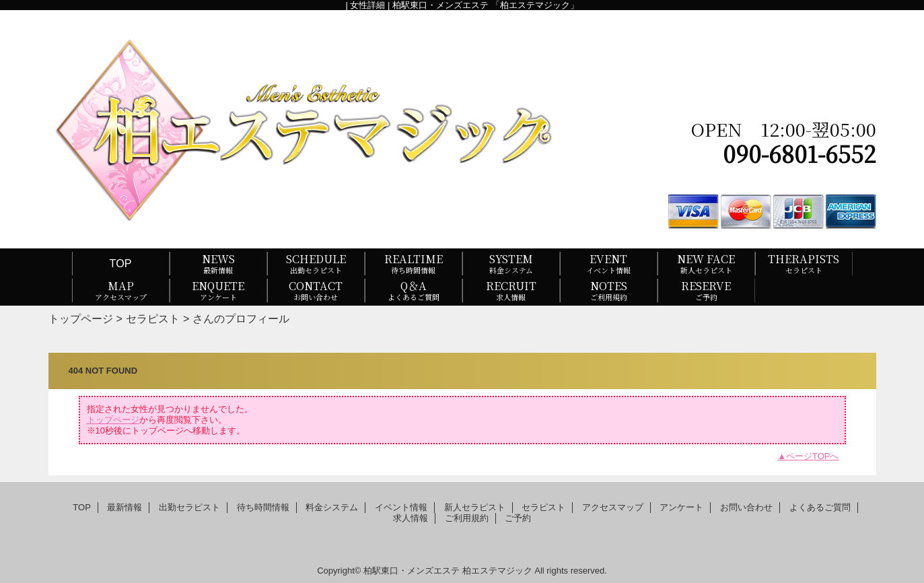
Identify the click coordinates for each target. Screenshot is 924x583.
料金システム (332, 507)
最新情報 (125, 507)
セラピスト (153, 318)
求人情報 (411, 518)
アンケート (681, 507)
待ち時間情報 (263, 507)
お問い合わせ (746, 507)
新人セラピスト (475, 507)
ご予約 (518, 518)
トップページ (81, 318)
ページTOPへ (813, 456)
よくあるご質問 (820, 507)
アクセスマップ (613, 507)
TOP (121, 263)
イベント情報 (401, 507)
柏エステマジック (497, 571)
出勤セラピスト (189, 507)
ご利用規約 (467, 518)
